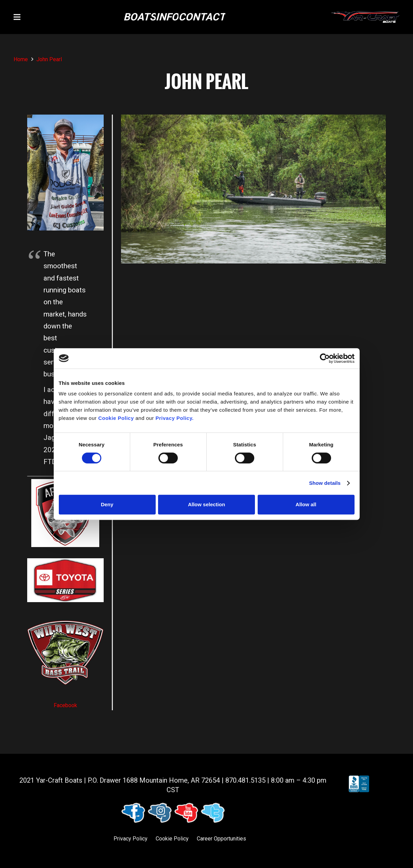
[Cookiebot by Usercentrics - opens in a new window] (325, 358)
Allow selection (206, 504)
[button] (17, 17)
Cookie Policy (172, 839)
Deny (107, 504)
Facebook (65, 705)
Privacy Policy (131, 839)
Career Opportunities (221, 839)
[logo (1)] (365, 17)
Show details (325, 483)
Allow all (306, 504)
